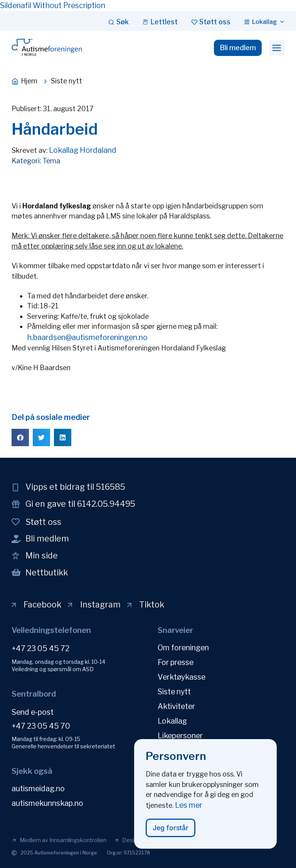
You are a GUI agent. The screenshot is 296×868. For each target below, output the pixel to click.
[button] (277, 48)
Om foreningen (183, 648)
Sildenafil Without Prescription (53, 5)
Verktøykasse (182, 677)
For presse (176, 662)
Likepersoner (180, 736)
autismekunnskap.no (47, 803)
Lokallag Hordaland (83, 150)
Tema (51, 161)
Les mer (189, 810)
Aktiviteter (176, 706)
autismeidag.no (38, 788)
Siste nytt (174, 692)
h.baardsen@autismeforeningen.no (87, 337)
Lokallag (172, 721)
